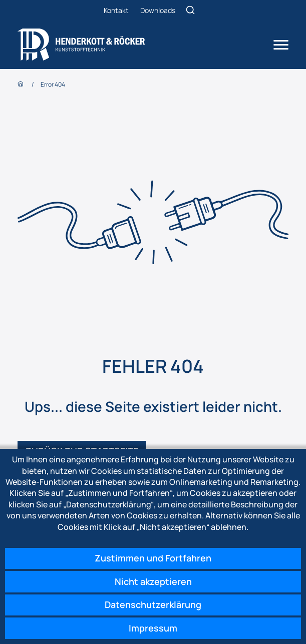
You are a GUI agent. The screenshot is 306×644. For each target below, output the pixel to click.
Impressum (153, 628)
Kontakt (116, 10)
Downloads (158, 10)
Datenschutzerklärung (153, 604)
